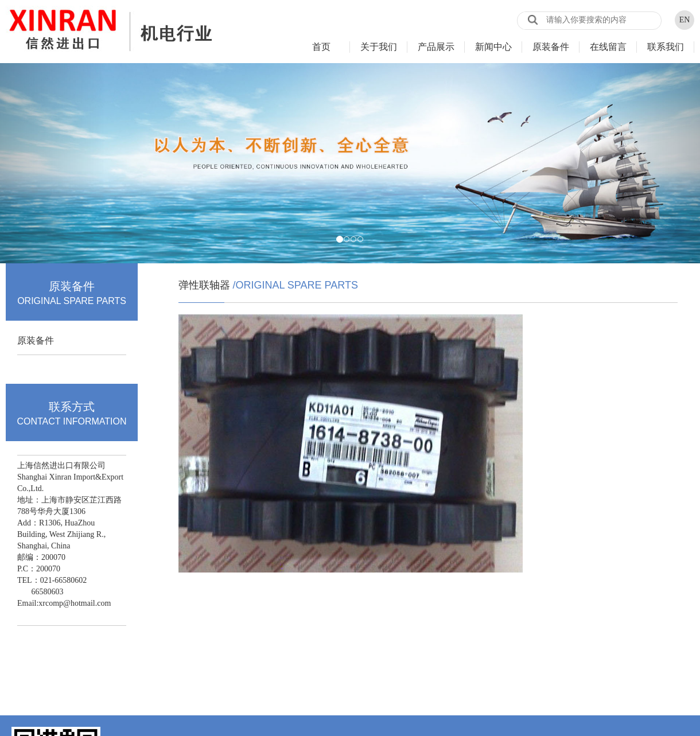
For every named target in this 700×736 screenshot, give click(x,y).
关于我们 (379, 47)
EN (685, 20)
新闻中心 (493, 47)
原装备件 (551, 47)
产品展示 (436, 47)
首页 (321, 47)
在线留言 (608, 47)
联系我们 (666, 47)
